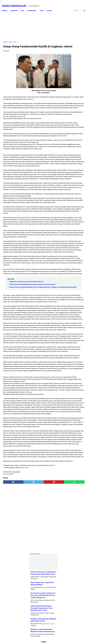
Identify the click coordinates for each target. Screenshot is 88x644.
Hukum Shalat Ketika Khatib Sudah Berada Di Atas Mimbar (78, 231)
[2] (41, 168)
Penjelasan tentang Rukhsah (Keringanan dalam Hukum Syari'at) (74, 142)
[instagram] (83, 4)
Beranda (6, 8)
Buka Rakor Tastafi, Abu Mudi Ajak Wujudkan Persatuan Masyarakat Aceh (74, 155)
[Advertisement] (30, 25)
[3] (14, 183)
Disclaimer (38, 640)
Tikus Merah (17, 614)
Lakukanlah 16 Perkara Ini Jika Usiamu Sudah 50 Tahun (79, 241)
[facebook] (71, 4)
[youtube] (79, 4)
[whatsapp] (51, 624)
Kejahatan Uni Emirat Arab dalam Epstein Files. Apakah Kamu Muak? (79, 221)
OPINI (24, 8)
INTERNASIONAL (33, 8)
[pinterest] (37, 624)
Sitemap (44, 640)
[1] (9, 160)
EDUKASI (51, 8)
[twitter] (75, 4)
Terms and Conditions (54, 640)
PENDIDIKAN (15, 8)
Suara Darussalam (15, 4)
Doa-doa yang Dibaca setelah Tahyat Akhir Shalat (78, 174)
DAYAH (43, 8)
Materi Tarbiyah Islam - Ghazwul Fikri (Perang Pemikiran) (72, 98)
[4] (9, 209)
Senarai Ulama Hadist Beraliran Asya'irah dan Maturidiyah (78, 192)
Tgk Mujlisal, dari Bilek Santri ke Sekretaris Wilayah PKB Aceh (26, 346)
